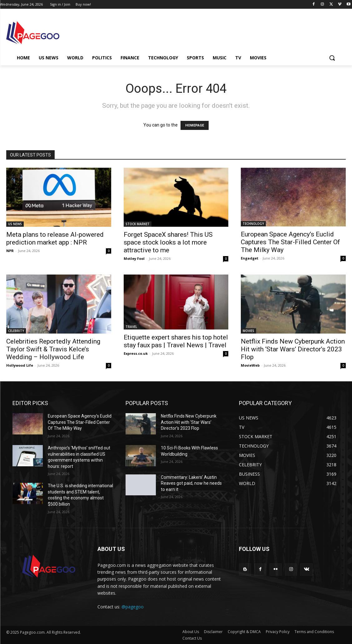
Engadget (250, 258)
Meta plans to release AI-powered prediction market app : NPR (55, 238)
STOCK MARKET (138, 224)
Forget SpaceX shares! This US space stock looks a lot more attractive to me (168, 242)
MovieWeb (250, 365)
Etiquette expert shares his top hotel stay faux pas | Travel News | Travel (176, 341)
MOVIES (248, 331)
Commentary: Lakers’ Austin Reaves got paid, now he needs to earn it (191, 483)
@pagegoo (133, 607)
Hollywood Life (20, 365)
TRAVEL (131, 327)
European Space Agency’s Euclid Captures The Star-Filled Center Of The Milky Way (290, 242)
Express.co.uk (136, 353)
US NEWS (15, 224)
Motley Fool (134, 258)
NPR (10, 251)
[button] (332, 58)
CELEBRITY (16, 331)
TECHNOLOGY (253, 224)
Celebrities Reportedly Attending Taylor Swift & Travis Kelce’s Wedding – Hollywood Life (53, 349)
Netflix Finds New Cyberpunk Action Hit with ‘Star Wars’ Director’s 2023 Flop (293, 349)
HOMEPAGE (195, 125)
